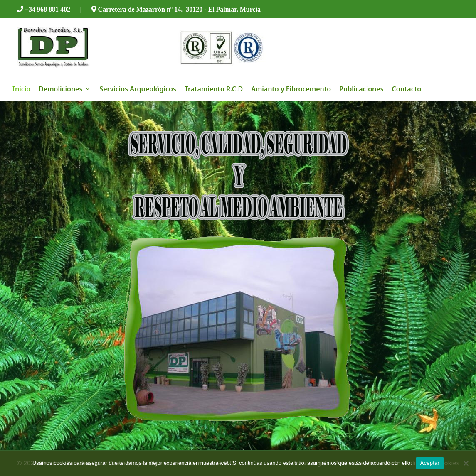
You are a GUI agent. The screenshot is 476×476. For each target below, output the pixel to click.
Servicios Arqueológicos (138, 89)
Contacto (407, 89)
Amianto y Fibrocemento (291, 89)
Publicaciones (361, 89)
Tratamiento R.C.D (214, 89)
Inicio (21, 89)
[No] (466, 463)
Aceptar (430, 463)
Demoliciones (67, 89)
